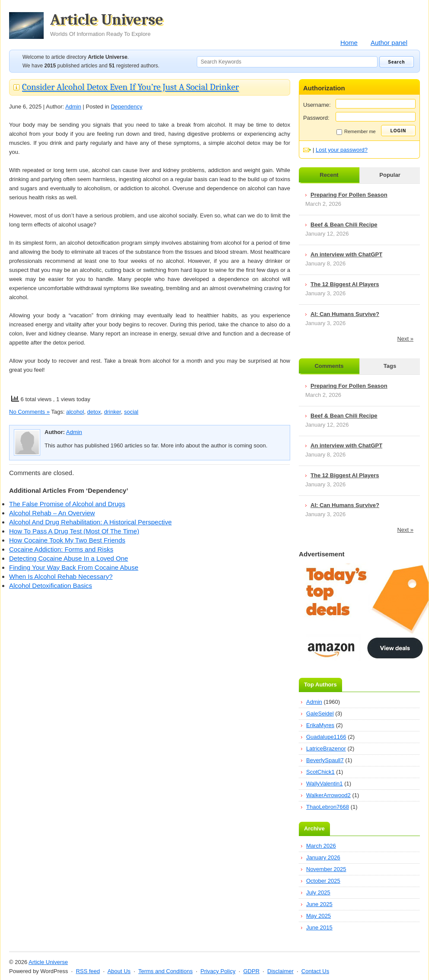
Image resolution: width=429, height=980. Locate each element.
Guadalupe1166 (326, 737)
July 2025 (318, 892)
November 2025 (326, 869)
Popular (390, 175)
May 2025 (319, 916)
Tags (390, 366)
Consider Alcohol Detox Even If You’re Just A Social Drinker (130, 87)
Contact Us (315, 971)
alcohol (75, 412)
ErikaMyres (320, 725)
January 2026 (323, 857)
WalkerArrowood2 (328, 795)
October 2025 (323, 881)
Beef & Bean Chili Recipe (344, 225)
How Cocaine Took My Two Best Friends (67, 540)
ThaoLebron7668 (328, 807)
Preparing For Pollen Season (349, 195)
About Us (119, 971)
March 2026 (321, 846)
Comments (329, 366)
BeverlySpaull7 (325, 760)
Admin (73, 107)
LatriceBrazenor (326, 749)
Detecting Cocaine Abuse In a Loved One (69, 558)
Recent (329, 175)
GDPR (251, 971)
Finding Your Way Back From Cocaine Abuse (74, 567)
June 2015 (319, 927)
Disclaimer (280, 971)
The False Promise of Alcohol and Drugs (67, 504)
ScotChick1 (320, 772)
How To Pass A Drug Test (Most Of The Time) (74, 531)
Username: (317, 105)
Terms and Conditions (166, 971)
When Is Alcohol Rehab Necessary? (61, 576)
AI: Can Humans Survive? (345, 314)
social (131, 412)
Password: (316, 118)
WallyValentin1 (325, 784)
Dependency (126, 107)
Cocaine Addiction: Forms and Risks (61, 549)
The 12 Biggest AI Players (345, 284)
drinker (112, 412)
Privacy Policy (218, 971)
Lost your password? (342, 150)
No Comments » (29, 412)
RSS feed (88, 971)
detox (94, 412)
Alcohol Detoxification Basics (51, 586)
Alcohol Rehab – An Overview (52, 513)
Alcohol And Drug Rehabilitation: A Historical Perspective (90, 522)
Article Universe (107, 25)
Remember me (356, 132)
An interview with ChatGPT (346, 254)
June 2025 (319, 904)
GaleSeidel (320, 713)
